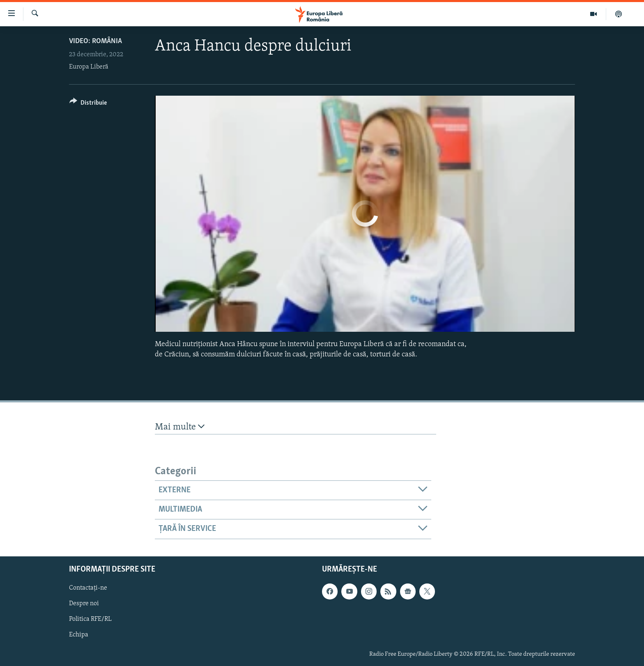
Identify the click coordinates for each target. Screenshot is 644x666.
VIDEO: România (95, 41)
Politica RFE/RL (90, 619)
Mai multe (180, 427)
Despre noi (84, 604)
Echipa (79, 635)
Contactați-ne (88, 588)
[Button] (88, 104)
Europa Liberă (89, 67)
